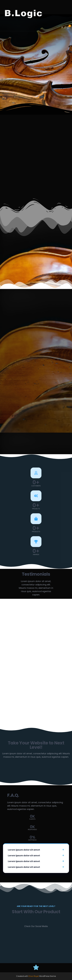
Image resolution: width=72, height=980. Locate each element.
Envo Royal (34, 976)
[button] (36, 850)
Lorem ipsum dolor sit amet (24, 850)
